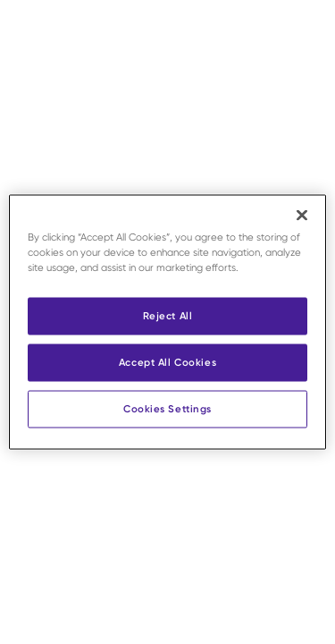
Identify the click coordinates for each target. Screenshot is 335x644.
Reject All (168, 316)
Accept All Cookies (167, 362)
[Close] (302, 216)
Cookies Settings (167, 409)
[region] (167, 322)
